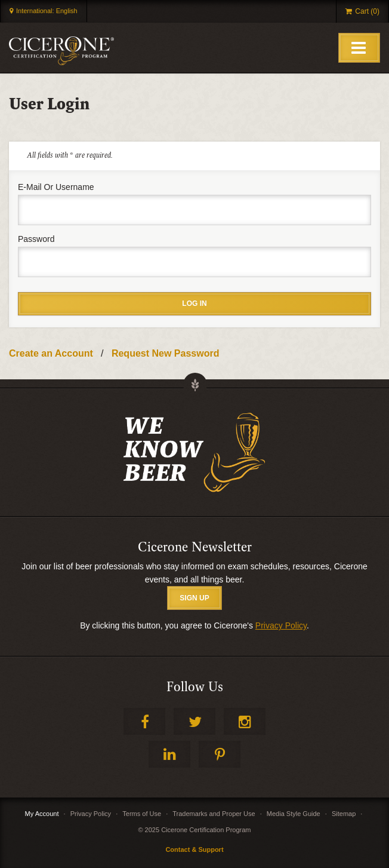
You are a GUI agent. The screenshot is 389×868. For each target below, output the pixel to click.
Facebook (144, 721)
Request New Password (166, 353)
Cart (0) (367, 11)
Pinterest (220, 754)
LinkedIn (169, 754)
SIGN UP (194, 598)
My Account (42, 814)
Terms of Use (142, 814)
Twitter (194, 721)
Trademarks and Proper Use (214, 814)
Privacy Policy (281, 625)
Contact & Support (194, 849)
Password (36, 239)
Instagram (245, 721)
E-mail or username (56, 187)
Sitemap (344, 814)
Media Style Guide (294, 814)
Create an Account (51, 353)
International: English (47, 11)
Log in (194, 303)
